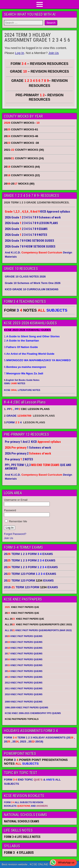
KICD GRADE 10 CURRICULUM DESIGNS (32, 289)
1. (32, 336)
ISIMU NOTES (15, 383)
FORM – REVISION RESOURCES (40, 64)
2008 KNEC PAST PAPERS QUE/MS (24, 702)
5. (37, 360)
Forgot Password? (15, 534)
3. (21, 347)
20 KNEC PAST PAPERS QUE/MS (24, 636)
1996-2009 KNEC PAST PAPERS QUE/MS (27, 707)
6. (25, 367)
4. (29, 354)
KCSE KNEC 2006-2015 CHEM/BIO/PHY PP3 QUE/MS (33, 713)
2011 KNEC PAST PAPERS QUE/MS (24, 688)
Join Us (54, 53)
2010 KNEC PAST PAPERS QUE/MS (24, 694)
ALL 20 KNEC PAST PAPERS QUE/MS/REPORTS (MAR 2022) (38, 630)
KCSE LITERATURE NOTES (22, 390)
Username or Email (16, 500)
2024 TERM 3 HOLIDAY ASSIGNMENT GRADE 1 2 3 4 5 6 (37, 37)
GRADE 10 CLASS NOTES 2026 (25, 277)
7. (24, 373)
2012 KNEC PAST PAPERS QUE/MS (24, 683)
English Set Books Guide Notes (23, 380)
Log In (19, 53)
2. (21, 341)
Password (10, 510)
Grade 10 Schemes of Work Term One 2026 (33, 283)
